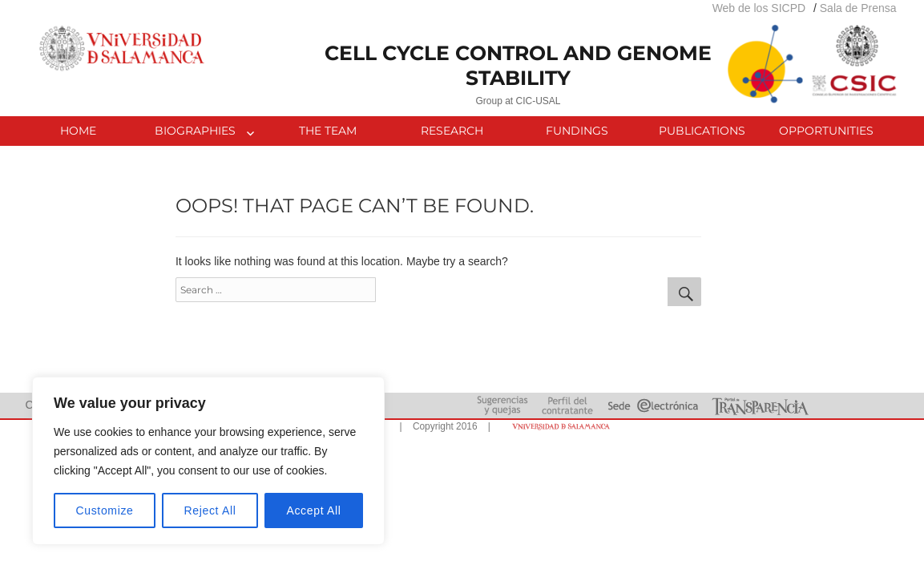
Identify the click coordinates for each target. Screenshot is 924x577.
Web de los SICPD (759, 8)
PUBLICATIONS (702, 131)
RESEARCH (452, 131)
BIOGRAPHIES (195, 131)
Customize (105, 510)
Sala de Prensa (858, 8)
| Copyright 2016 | (442, 426)
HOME (78, 131)
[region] (208, 461)
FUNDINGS (577, 131)
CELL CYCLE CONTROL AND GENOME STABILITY (518, 65)
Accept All (313, 510)
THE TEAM (328, 131)
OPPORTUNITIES (826, 131)
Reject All (210, 510)
